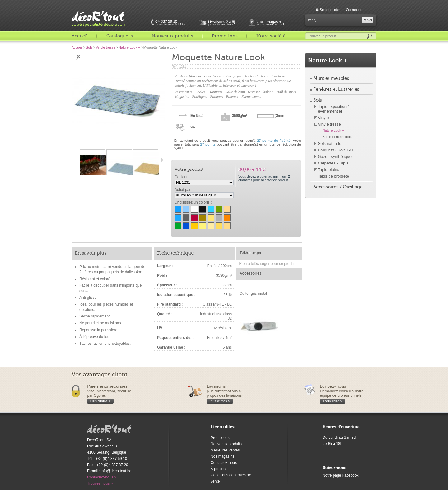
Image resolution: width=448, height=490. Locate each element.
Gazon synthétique (335, 157)
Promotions (225, 36)
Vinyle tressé (106, 47)
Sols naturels (330, 143)
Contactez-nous (224, 463)
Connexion (354, 10)
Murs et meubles (331, 78)
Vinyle (323, 118)
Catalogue (117, 36)
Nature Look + (129, 47)
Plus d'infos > (100, 401)
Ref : (175, 67)
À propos (218, 469)
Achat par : (184, 190)
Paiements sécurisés (107, 386)
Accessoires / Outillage (338, 187)
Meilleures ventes (225, 450)
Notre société (271, 36)
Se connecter (330, 10)
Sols (89, 47)
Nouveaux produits (172, 36)
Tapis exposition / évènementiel (334, 109)
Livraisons (216, 386)
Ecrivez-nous (333, 386)
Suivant (162, 160)
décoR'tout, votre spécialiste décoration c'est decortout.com (99, 14)
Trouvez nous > (100, 483)
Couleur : (182, 177)
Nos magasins (222, 456)
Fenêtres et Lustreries (336, 89)
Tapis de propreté (334, 176)
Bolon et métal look (337, 137)
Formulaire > (333, 401)
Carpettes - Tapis (333, 163)
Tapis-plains (329, 170)
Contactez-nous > (102, 477)
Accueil (80, 36)
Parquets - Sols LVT (336, 150)
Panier (367, 20)
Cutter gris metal (253, 294)
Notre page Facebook (341, 475)
